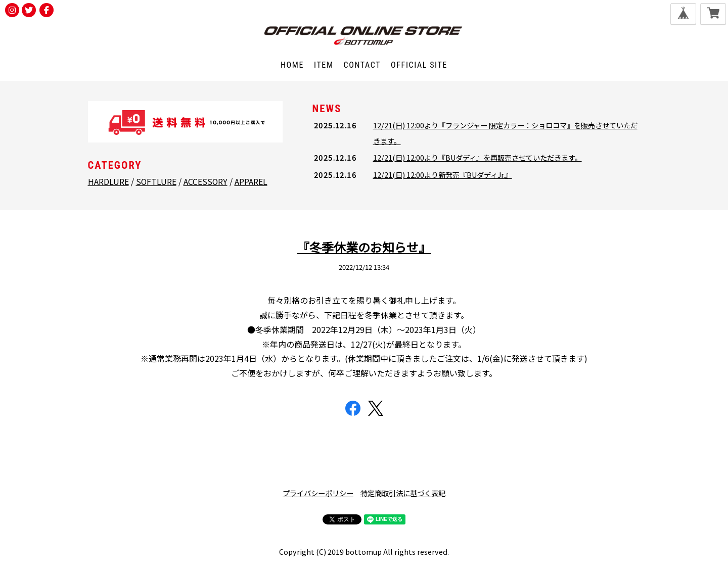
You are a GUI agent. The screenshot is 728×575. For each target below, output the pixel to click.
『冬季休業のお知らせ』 (364, 247)
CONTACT (362, 65)
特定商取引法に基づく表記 (403, 493)
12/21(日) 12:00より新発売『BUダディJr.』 (443, 175)
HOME (292, 65)
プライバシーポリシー (318, 493)
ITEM (324, 65)
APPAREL (251, 182)
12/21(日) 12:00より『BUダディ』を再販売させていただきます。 (477, 157)
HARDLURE (108, 182)
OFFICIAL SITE (419, 65)
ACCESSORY (206, 182)
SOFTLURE (156, 182)
